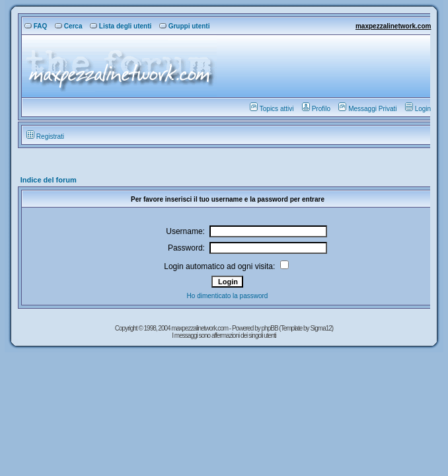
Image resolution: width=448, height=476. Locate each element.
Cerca (69, 26)
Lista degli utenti (121, 26)
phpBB (271, 328)
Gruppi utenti (185, 26)
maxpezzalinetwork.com (393, 26)
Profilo (316, 109)
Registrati (45, 137)
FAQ (36, 26)
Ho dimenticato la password (228, 296)
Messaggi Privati (367, 109)
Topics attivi (272, 109)
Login (418, 109)
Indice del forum (49, 180)
